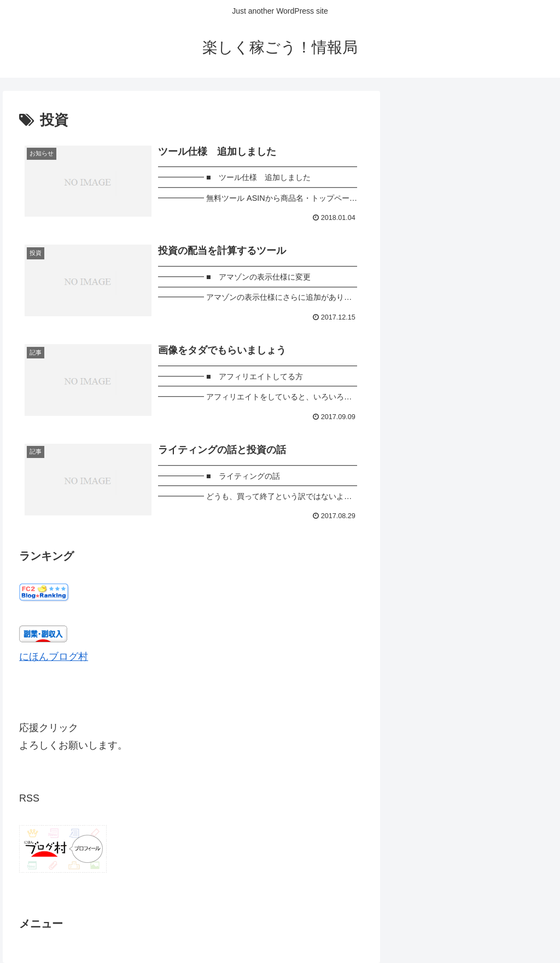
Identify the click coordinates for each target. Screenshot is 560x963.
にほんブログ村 (54, 657)
